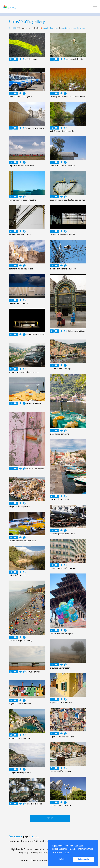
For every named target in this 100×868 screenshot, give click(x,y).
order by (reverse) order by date (73, 28)
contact (30, 849)
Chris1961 (13, 28)
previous (18, 836)
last (38, 836)
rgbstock (9, 7)
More (50, 818)
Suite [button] (67, 852)
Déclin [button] (62, 859)
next (33, 836)
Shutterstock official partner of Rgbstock (35, 860)
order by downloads (50, 28)
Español (43, 852)
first (11, 836)
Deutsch (33, 852)
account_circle (24, 59)
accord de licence (43, 849)
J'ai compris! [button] (84, 859)
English (23, 852)
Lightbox (15, 849)
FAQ (23, 849)
